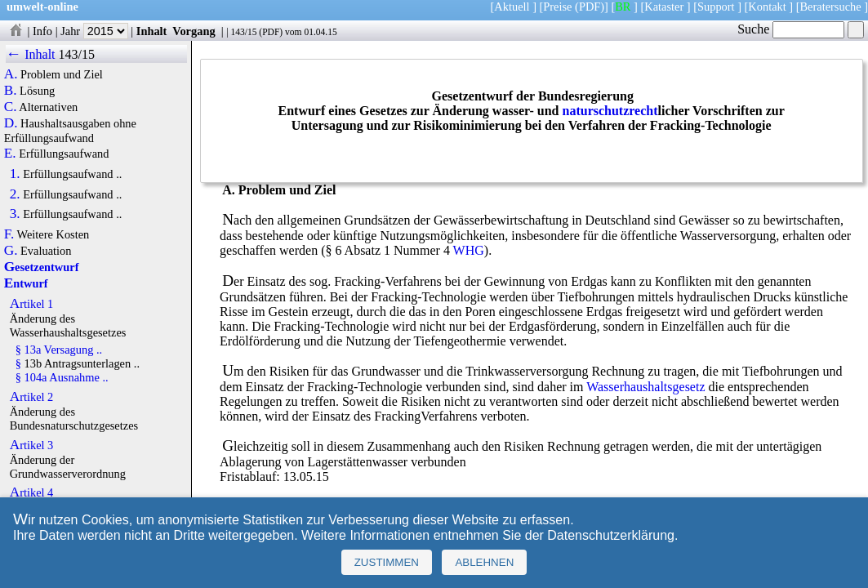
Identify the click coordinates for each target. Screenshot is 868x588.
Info (42, 31)
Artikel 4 (32, 492)
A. (11, 74)
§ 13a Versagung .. (59, 350)
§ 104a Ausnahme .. (62, 377)
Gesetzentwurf (42, 267)
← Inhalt (31, 54)
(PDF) (590, 7)
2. (15, 194)
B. (11, 91)
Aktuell (512, 7)
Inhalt (152, 31)
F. (9, 234)
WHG (469, 250)
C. (11, 107)
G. (11, 251)
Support (716, 7)
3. (15, 214)
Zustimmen (387, 562)
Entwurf (26, 283)
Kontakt (767, 7)
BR (623, 7)
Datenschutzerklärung (611, 535)
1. (15, 174)
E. (10, 154)
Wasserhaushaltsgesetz (645, 387)
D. (11, 123)
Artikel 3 (32, 445)
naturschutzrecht (610, 111)
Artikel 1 (32, 304)
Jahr (94, 31)
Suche (791, 29)
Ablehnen (484, 562)
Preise (557, 7)
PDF (271, 32)
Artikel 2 (32, 397)
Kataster (664, 7)
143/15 (243, 32)
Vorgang (194, 31)
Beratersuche (831, 7)
